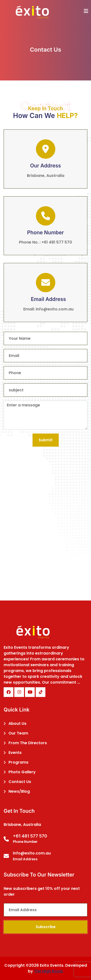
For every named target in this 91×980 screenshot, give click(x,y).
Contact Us (20, 782)
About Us (17, 723)
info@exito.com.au (55, 309)
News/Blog (19, 791)
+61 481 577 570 (57, 242)
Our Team (18, 733)
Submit (46, 440)
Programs (18, 762)
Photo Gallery (22, 772)
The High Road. (49, 971)
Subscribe (46, 927)
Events (15, 753)
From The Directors (28, 743)
